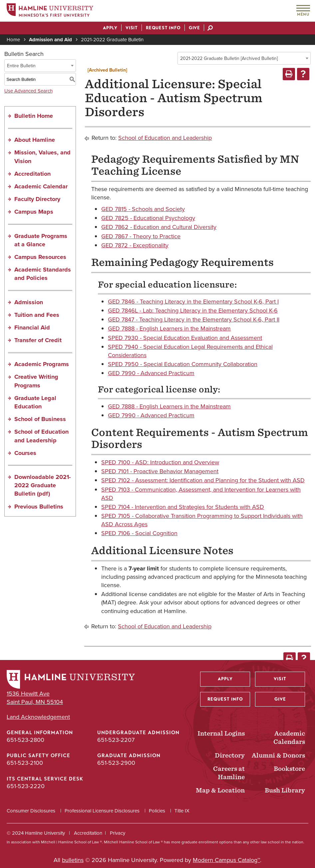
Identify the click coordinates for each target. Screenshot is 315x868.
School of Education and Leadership (41, 436)
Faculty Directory (37, 199)
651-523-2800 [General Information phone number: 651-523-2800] (25, 740)
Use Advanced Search (28, 91)
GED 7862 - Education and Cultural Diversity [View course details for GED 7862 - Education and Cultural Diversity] (159, 227)
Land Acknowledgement (38, 717)
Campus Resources (40, 257)
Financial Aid (32, 327)
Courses (25, 453)
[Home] (50, 11)
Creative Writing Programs (36, 381)
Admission (29, 302)
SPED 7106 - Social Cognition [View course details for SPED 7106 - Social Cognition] (139, 533)
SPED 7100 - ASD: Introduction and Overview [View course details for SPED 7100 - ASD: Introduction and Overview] (160, 462)
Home (13, 40)
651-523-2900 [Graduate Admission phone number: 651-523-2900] (116, 763)
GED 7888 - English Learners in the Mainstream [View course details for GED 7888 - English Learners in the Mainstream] (169, 328)
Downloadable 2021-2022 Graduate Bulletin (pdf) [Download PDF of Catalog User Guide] (42, 485)
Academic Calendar (41, 186)
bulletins (73, 860)
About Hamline (35, 140)
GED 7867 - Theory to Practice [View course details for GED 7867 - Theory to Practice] (141, 236)
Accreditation (32, 174)
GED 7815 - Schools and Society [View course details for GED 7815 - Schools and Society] (143, 209)
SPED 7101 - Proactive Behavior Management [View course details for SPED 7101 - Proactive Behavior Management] (160, 471)
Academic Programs (42, 364)
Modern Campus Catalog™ (226, 860)
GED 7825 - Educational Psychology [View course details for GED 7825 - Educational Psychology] (148, 218)
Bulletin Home (34, 116)
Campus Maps (34, 212)
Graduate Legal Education (35, 402)
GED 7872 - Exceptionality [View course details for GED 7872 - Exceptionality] (135, 245)
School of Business (40, 419)
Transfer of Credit (38, 340)
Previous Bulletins (39, 507)
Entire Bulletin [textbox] (21, 66)
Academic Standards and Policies (43, 274)
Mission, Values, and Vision (42, 157)
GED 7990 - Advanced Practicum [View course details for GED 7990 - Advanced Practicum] (151, 373)
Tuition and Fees (37, 315)
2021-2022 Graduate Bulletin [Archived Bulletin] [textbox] (229, 58)
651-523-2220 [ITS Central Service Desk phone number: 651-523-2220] (26, 786)
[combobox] (244, 58)
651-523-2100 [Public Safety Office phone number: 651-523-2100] (25, 763)
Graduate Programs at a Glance (41, 240)
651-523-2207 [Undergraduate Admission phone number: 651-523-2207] (116, 740)
